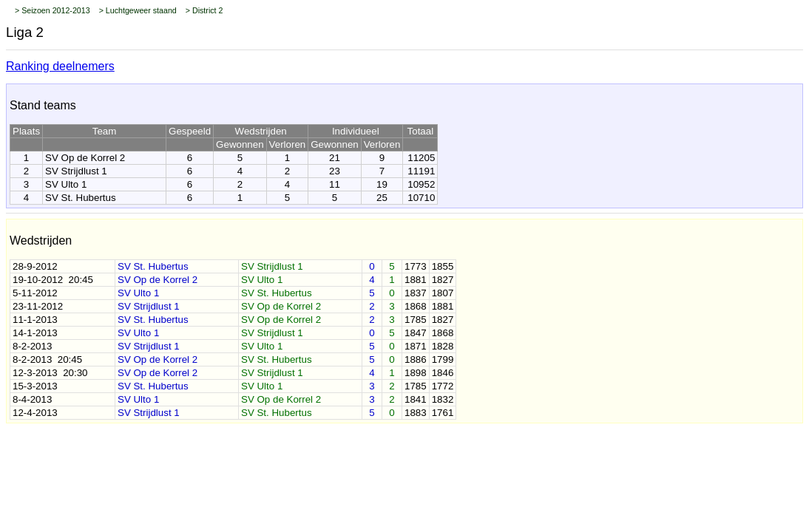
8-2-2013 (32, 346)
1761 (443, 413)
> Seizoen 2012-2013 (53, 10)
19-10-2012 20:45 (53, 280)
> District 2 (204, 10)
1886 (416, 359)
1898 (416, 373)
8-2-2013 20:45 (47, 359)
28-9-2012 (35, 266)
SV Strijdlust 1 (76, 171)
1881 (416, 280)
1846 (443, 373)
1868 (416, 306)
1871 (416, 346)
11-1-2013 (35, 320)
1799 (443, 359)
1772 (443, 386)
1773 (416, 266)
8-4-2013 (32, 399)
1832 (443, 399)
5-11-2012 (35, 293)
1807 (443, 293)
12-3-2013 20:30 (50, 373)
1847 (416, 333)
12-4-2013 (35, 413)
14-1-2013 (35, 333)
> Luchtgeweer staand (138, 10)
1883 (416, 413)
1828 (443, 346)
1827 (443, 280)
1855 (443, 266)
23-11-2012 (38, 306)
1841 (416, 399)
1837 (416, 293)
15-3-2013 (35, 386)
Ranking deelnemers (60, 66)
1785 (416, 320)
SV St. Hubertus (81, 198)
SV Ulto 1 (66, 184)
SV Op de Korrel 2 (85, 158)
